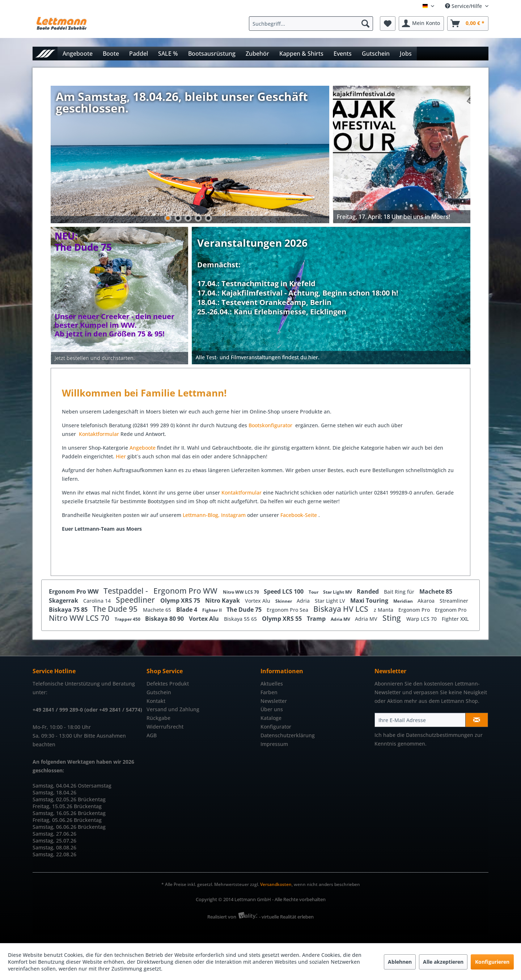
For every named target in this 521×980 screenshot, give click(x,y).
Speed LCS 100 (284, 591)
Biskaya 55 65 (241, 619)
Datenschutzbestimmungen (440, 735)
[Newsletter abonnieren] (477, 720)
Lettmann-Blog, (201, 515)
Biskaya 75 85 (69, 610)
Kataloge (271, 718)
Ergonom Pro (415, 610)
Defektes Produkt (168, 684)
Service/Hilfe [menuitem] (464, 6)
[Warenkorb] (468, 24)
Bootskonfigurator (271, 425)
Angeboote (143, 448)
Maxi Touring (370, 601)
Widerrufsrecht (165, 727)
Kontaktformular (99, 434)
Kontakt (156, 701)
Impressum (274, 744)
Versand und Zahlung (173, 709)
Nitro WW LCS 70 (242, 592)
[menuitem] (313, 24)
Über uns (272, 709)
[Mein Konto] (421, 24)
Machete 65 (158, 610)
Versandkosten (276, 884)
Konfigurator (276, 727)
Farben (269, 692)
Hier (122, 456)
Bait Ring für (400, 592)
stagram (236, 515)
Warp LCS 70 (422, 619)
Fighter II (213, 610)
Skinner (284, 601)
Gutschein (159, 692)
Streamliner (454, 601)
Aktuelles (272, 684)
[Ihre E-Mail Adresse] (420, 720)
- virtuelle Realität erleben (286, 917)
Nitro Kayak (223, 601)
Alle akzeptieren (443, 962)
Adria (304, 601)
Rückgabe (158, 718)
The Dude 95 (116, 609)
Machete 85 (436, 591)
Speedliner (136, 600)
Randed (368, 591)
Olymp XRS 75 (181, 601)
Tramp (317, 619)
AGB (152, 735)
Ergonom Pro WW (74, 591)
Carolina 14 (98, 601)
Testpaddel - (127, 591)
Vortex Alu (258, 601)
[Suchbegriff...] (311, 24)
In (223, 515)
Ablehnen (400, 962)
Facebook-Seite (299, 515)
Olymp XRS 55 (283, 619)
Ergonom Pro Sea (288, 610)
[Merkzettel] (388, 24)
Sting (393, 618)
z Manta (384, 610)
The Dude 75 (245, 610)
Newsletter (274, 701)
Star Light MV (338, 592)
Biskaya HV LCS (342, 609)
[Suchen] (365, 24)
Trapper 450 (128, 619)
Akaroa (427, 601)
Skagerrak (64, 601)
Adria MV (341, 619)
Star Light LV (331, 601)
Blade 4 (187, 610)
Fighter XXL (455, 619)
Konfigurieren (492, 962)
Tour (314, 592)
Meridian (404, 601)
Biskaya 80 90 (165, 619)
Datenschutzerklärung (288, 735)
